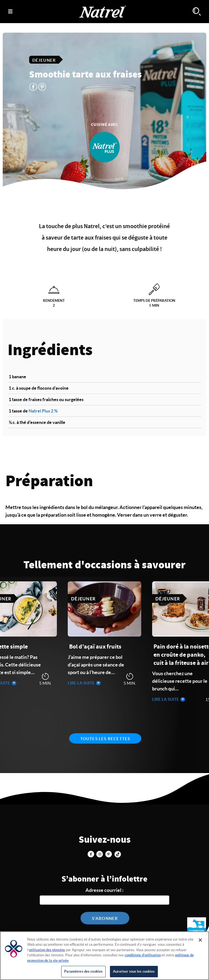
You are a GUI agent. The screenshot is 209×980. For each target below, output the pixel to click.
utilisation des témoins (47, 950)
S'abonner (105, 918)
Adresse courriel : (104, 890)
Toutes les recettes (105, 739)
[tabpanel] (104, 634)
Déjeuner (44, 60)
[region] (104, 956)
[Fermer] (200, 940)
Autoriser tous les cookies (134, 971)
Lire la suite (82, 683)
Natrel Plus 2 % (43, 411)
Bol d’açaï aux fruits (95, 647)
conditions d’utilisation (143, 955)
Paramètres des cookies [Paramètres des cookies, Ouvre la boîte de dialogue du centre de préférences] (83, 971)
